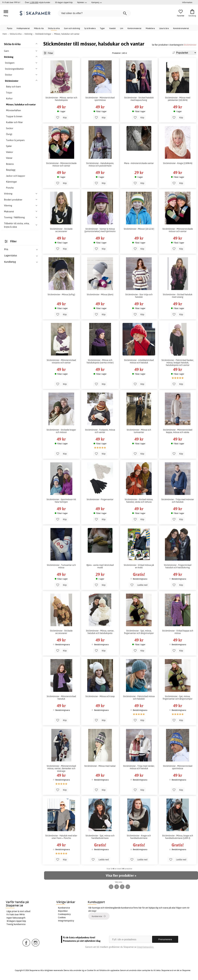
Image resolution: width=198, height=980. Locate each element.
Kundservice (64, 908)
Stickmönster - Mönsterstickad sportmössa (100, 99)
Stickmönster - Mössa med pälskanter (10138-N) (178, 99)
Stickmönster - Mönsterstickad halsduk (61, 698)
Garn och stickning (72, 28)
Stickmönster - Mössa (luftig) (61, 294)
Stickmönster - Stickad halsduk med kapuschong (139, 99)
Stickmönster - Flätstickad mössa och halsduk (139, 698)
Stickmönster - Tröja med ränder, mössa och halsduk (139, 767)
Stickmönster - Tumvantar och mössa (61, 566)
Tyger (102, 28)
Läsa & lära (164, 28)
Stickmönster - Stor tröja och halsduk (139, 296)
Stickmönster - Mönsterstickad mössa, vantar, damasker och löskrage (61, 768)
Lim (122, 28)
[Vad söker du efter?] (94, 13)
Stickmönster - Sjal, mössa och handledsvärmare (100, 837)
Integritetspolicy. (145, 947)
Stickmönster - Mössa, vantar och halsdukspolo (61, 99)
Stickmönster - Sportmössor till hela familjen (61, 501)
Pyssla (10, 28)
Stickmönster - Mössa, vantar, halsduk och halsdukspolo (100, 632)
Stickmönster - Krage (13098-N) (178, 163)
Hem (5, 34)
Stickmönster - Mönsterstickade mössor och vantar (61, 164)
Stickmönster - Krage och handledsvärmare (139, 837)
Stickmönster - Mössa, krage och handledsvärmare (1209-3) (178, 837)
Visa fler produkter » (121, 875)
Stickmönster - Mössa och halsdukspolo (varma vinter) (100, 361)
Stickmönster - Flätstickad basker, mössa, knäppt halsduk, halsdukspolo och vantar (178, 363)
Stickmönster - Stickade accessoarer (61, 230)
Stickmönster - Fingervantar (100, 499)
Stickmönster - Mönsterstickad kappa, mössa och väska (178, 431)
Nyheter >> (82, 2)
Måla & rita (39, 28)
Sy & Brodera (90, 28)
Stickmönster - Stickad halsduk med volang (178, 296)
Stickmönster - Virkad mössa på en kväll (139, 566)
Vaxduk (112, 28)
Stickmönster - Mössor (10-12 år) (139, 229)
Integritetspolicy (66, 921)
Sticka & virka (54, 28)
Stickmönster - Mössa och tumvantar (139, 431)
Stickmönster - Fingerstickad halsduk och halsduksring (178, 566)
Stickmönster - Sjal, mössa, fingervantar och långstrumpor (139, 632)
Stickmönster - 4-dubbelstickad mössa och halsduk (139, 361)
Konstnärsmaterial (181, 28)
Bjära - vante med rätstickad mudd (100, 566)
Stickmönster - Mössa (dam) (100, 294)
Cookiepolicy (64, 914)
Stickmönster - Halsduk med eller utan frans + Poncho (61, 837)
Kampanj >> (97, 2)
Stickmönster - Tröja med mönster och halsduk (178, 501)
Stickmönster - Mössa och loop (100, 696)
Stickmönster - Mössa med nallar (100, 766)
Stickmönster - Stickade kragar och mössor (61, 431)
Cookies (62, 917)
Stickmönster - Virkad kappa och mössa (178, 632)
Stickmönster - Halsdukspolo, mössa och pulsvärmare (100, 164)
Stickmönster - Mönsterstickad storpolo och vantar (61, 361)
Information (187, 2)
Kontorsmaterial (134, 28)
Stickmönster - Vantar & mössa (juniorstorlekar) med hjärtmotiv (100, 230)
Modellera (150, 28)
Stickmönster (190, 45)
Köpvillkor (63, 911)
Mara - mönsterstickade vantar (139, 163)
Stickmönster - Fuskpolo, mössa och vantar (100, 431)
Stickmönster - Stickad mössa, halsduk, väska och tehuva (139, 501)
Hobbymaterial (23, 28)
